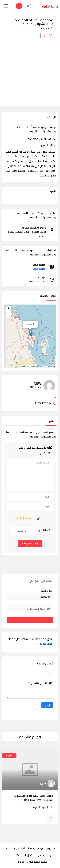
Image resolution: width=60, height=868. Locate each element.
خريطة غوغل (39, 269)
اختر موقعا (47, 591)
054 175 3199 (45, 403)
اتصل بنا (28, 855)
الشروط (21, 862)
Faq (18, 855)
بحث (30, 620)
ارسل (47, 705)
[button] (30, 333)
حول (50, 855)
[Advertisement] (30, 70)
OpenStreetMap (36, 367)
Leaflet (51, 367)
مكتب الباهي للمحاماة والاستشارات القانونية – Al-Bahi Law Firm (34, 798)
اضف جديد (46, 644)
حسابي (40, 855)
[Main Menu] (6, 6)
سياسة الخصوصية (38, 862)
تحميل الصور (44, 530)
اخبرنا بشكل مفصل (42, 683)
